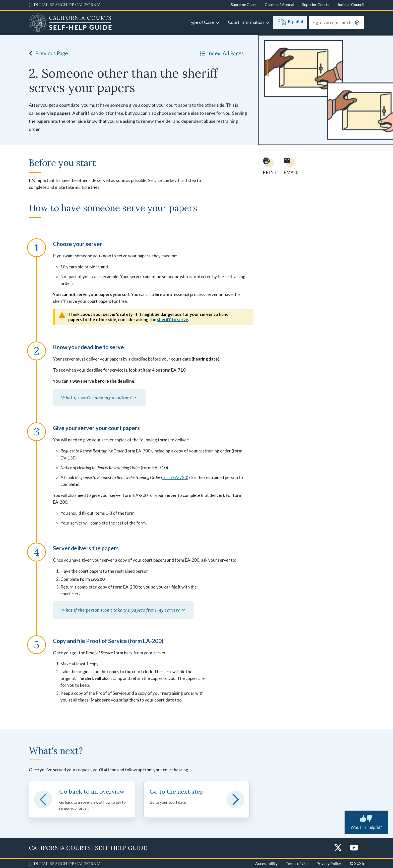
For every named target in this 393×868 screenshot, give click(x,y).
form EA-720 (175, 477)
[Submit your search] (358, 22)
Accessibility (266, 863)
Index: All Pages (221, 53)
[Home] (70, 23)
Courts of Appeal (279, 4)
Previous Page (47, 53)
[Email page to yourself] (290, 166)
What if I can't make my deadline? (99, 397)
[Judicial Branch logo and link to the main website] (65, 5)
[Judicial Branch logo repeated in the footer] (65, 864)
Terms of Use (297, 863)
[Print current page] (267, 166)
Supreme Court (244, 4)
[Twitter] (338, 848)
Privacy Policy (329, 863)
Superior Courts (316, 4)
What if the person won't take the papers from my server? (123, 610)
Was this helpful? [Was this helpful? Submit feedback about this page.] (366, 821)
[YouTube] (354, 848)
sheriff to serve (173, 320)
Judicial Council (351, 4)
